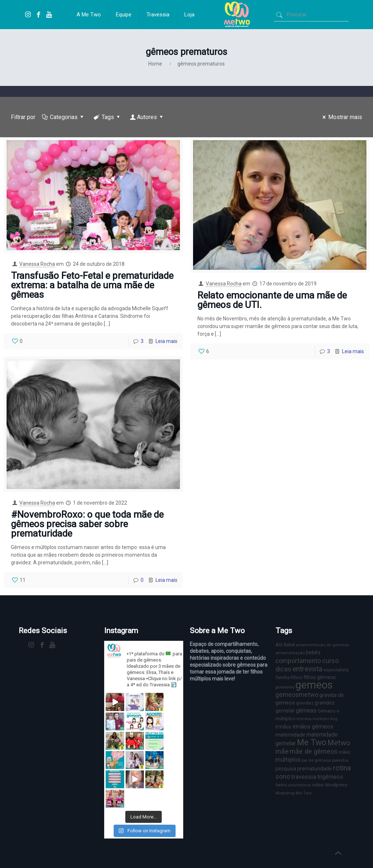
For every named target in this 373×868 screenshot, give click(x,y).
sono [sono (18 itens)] (283, 776)
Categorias (63, 117)
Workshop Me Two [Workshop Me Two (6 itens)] (293, 793)
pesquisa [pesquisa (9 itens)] (286, 769)
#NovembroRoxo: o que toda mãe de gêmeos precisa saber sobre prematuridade (87, 524)
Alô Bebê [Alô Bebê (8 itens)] (285, 645)
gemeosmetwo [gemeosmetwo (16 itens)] (297, 695)
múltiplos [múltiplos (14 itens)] (288, 760)
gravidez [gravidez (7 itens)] (305, 703)
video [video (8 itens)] (318, 785)
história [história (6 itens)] (304, 719)
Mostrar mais (341, 117)
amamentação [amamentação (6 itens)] (290, 653)
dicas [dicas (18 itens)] (283, 669)
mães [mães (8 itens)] (345, 752)
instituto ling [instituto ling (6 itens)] (325, 719)
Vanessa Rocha (37, 264)
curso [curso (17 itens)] (330, 661)
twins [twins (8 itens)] (281, 785)
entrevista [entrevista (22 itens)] (307, 669)
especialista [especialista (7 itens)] (336, 670)
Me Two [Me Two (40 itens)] (312, 743)
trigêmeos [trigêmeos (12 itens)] (330, 777)
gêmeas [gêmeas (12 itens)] (306, 711)
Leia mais (166, 341)
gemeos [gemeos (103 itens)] (314, 685)
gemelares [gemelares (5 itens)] (285, 687)
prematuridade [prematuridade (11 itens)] (315, 769)
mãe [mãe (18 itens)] (282, 751)
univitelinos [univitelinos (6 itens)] (300, 785)
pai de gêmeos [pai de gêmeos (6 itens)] (316, 760)
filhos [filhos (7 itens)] (297, 677)
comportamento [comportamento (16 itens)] (298, 661)
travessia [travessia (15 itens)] (304, 777)
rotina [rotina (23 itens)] (342, 768)
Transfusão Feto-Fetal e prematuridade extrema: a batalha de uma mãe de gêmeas (92, 285)
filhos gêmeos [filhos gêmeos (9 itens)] (320, 677)
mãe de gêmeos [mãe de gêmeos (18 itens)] (314, 751)
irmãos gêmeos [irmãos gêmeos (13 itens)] (313, 727)
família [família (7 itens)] (282, 677)
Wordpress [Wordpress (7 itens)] (336, 785)
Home (155, 64)
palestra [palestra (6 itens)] (340, 760)
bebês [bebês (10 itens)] (313, 652)
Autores (147, 117)
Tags (107, 117)
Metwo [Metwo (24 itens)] (339, 743)
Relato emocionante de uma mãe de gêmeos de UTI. (272, 300)
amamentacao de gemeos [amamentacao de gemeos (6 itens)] (322, 645)
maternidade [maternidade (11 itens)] (290, 735)
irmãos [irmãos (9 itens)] (283, 727)
